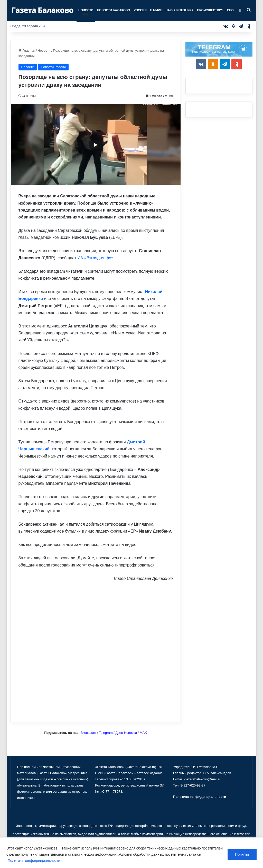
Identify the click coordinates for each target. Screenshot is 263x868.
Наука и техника (179, 10)
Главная (27, 51)
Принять (242, 854)
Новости (86, 10)
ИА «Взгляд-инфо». (96, 258)
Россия (140, 10)
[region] (131, 853)
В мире (156, 10)
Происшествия (210, 10)
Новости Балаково (114, 10)
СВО (230, 10)
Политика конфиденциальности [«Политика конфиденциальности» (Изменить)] (200, 797)
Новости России (53, 67)
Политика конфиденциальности (34, 861)
